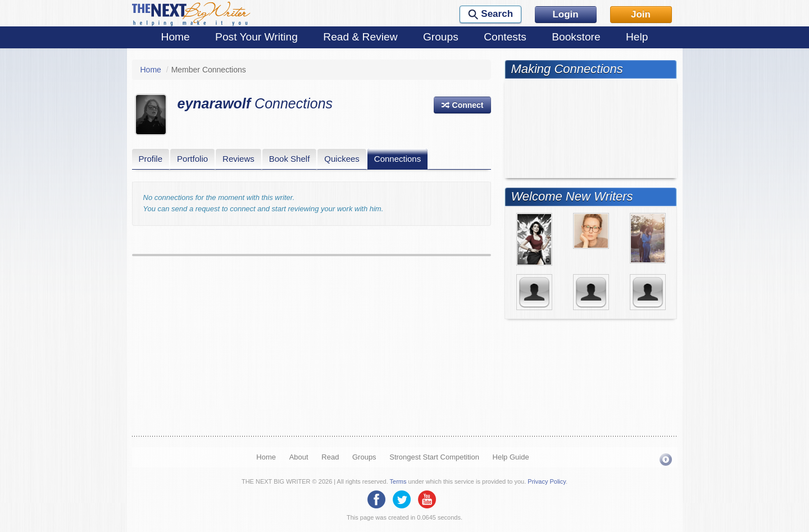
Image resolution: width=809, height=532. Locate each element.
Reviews (238, 159)
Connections (397, 159)
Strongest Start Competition (434, 457)
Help (637, 37)
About (299, 457)
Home (176, 37)
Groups (441, 37)
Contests (505, 37)
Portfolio (192, 159)
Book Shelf (290, 159)
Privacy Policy (547, 481)
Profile (151, 159)
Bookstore (576, 37)
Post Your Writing (256, 37)
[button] (462, 105)
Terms (398, 481)
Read (330, 457)
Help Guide (511, 457)
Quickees (342, 159)
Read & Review (360, 37)
